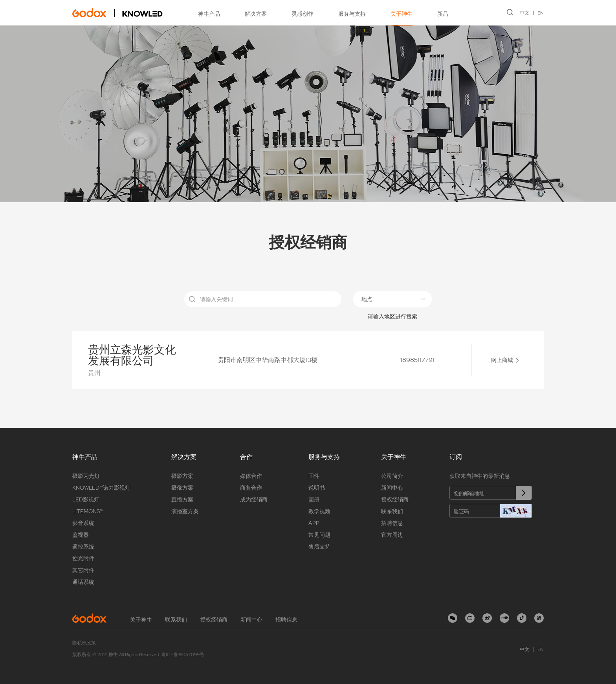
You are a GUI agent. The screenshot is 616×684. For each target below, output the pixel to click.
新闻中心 (392, 488)
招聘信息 (392, 523)
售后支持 (319, 547)
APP (314, 523)
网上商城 (502, 360)
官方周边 (392, 535)
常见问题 (319, 535)
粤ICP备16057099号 (183, 655)
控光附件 (83, 558)
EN (541, 13)
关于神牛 (401, 14)
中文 (524, 13)
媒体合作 (251, 476)
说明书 (317, 488)
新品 (443, 14)
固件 (314, 476)
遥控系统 (83, 547)
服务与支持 (352, 14)
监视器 (81, 535)
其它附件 (83, 570)
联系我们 (392, 511)
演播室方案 (185, 511)
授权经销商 (395, 499)
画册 (314, 499)
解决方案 (256, 14)
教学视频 (319, 511)
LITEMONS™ (88, 511)
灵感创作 (302, 14)
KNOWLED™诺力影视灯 (101, 488)
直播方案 (182, 499)
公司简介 (392, 476)
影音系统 (83, 523)
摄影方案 (182, 476)
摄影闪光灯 (86, 476)
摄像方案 (182, 488)
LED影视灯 (86, 499)
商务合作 (251, 488)
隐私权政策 (84, 643)
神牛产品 (209, 14)
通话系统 (83, 582)
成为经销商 (254, 499)
